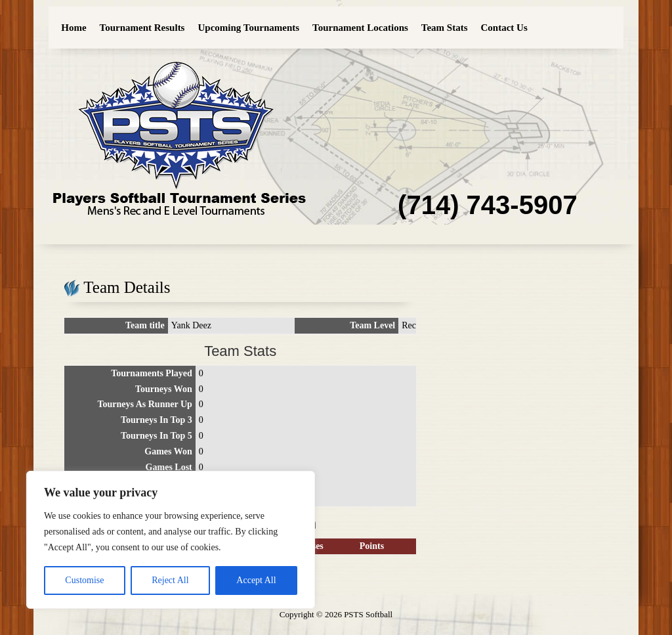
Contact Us (504, 28)
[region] (171, 540)
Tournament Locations (360, 28)
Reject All (170, 580)
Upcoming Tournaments (248, 28)
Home (73, 28)
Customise (84, 580)
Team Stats (445, 28)
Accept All (256, 580)
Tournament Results (142, 28)
